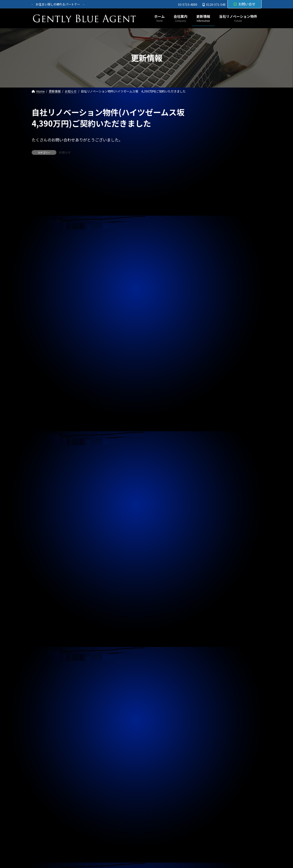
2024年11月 (210, 613)
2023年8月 (209, 763)
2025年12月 (210, 482)
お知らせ (65, 152)
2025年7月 (209, 532)
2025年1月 (209, 593)
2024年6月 (209, 663)
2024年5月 (209, 673)
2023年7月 (209, 773)
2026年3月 (209, 452)
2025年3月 (209, 572)
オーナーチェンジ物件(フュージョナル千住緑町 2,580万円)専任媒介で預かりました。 (229, 175)
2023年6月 (209, 783)
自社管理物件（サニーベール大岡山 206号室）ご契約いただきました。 (227, 351)
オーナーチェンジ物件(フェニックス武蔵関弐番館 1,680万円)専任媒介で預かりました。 (229, 147)
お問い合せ (245, 4)
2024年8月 (209, 643)
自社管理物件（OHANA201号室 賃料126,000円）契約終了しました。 (227, 304)
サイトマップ (94, 845)
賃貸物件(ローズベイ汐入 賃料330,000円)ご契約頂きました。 (229, 201)
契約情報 (208, 418)
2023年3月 (209, 813)
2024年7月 (209, 653)
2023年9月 (209, 753)
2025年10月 (210, 502)
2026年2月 (209, 462)
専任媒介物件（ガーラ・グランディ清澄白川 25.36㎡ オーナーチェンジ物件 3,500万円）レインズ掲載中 (229, 278)
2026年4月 (209, 442)
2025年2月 (209, 583)
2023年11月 (210, 733)
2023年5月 (209, 793)
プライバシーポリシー (54, 845)
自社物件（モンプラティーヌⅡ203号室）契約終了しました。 (229, 327)
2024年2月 (209, 703)
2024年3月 (209, 693)
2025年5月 (209, 552)
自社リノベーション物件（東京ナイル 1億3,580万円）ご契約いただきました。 (229, 374)
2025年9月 (209, 512)
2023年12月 (210, 723)
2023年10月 (210, 743)
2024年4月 (209, 683)
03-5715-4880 (188, 4)
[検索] (255, 112)
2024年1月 (209, 713)
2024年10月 (210, 623)
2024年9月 (209, 633)
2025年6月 (209, 542)
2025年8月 (209, 522)
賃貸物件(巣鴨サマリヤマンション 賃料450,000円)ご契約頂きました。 (229, 224)
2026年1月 (209, 472)
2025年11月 (210, 492)
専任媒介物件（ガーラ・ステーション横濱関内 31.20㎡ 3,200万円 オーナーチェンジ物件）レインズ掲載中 (229, 250)
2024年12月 (210, 603)
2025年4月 (209, 562)
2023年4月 (209, 803)
